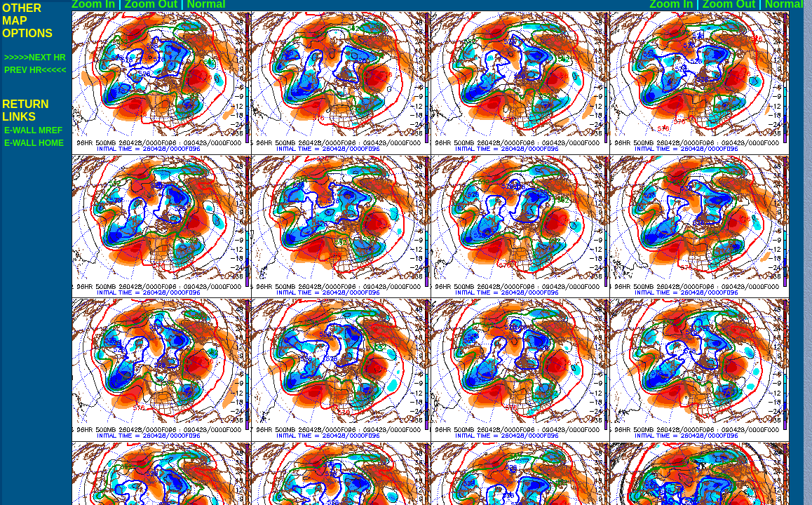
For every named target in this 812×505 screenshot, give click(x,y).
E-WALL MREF (33, 130)
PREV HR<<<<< (35, 70)
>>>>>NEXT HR (35, 58)
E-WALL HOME (34, 143)
